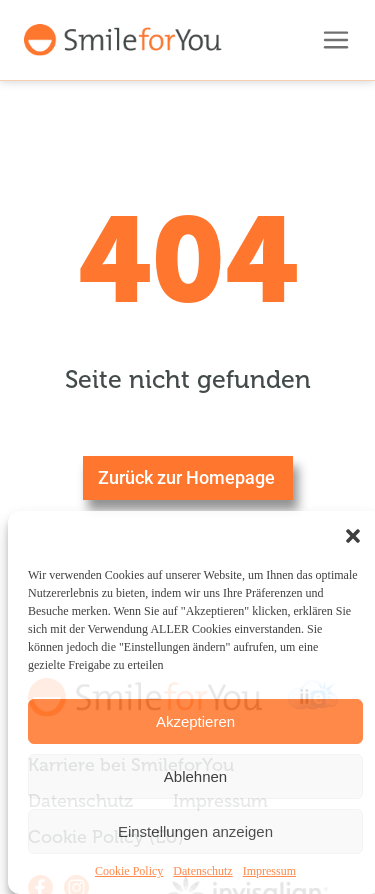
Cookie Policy (129, 871)
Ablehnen (195, 776)
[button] (353, 536)
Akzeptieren (195, 721)
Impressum (269, 871)
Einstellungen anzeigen (195, 831)
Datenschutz (202, 871)
